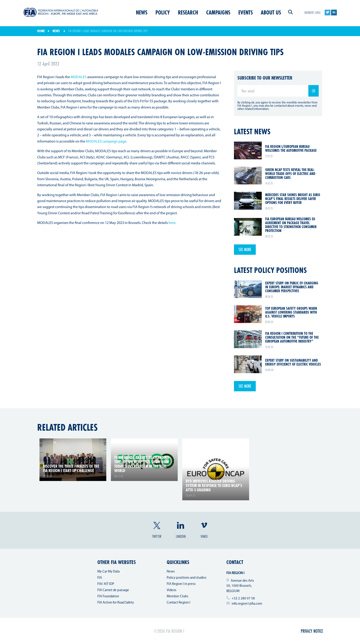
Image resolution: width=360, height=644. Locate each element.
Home (41, 31)
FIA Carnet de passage (113, 590)
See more (245, 249)
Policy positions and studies (187, 578)
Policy (163, 12)
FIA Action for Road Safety (116, 603)
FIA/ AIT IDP (106, 584)
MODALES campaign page (106, 142)
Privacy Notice (312, 631)
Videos (172, 590)
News (142, 12)
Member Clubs (177, 597)
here (172, 223)
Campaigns (218, 12)
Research (188, 12)
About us (271, 12)
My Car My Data (108, 572)
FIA (100, 578)
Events (246, 12)
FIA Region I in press (181, 584)
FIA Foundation (108, 597)
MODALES (79, 77)
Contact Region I (179, 603)
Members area (312, 13)
